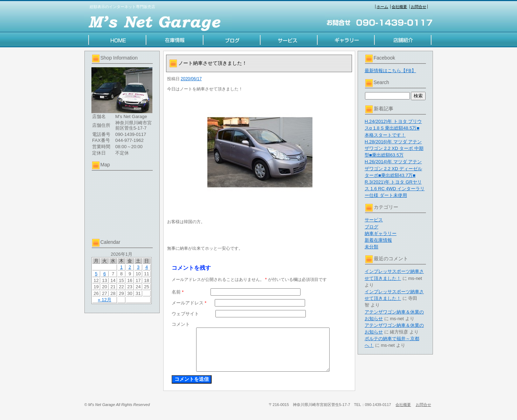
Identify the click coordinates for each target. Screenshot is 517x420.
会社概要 (399, 7)
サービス (374, 220)
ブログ (371, 227)
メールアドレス (189, 303)
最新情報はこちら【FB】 (390, 71)
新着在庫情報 (378, 240)
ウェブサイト (185, 314)
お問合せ (419, 7)
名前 (178, 292)
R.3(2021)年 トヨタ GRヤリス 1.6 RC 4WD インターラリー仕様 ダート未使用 (395, 189)
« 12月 (104, 300)
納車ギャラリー (381, 233)
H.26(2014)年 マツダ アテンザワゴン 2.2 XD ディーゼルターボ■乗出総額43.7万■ (393, 168)
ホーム (382, 7)
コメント (181, 324)
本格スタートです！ (385, 135)
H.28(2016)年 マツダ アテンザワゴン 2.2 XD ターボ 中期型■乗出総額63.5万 (394, 148)
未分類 (371, 247)
